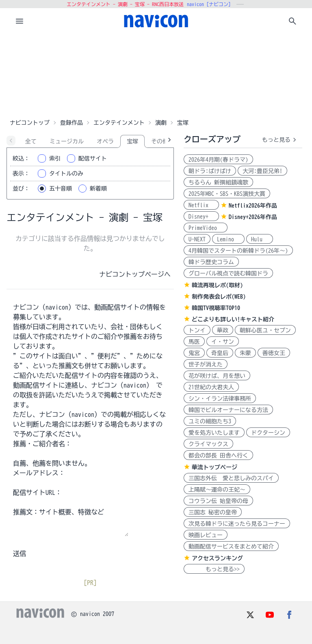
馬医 (194, 342)
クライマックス (208, 444)
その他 (160, 141)
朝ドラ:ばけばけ (210, 171)
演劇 (161, 123)
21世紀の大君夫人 (211, 387)
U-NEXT (197, 239)
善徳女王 (274, 353)
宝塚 (132, 141)
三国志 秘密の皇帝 (213, 512)
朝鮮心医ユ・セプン (265, 330)
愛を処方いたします (214, 433)
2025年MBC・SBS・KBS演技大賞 (227, 194)
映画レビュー (206, 535)
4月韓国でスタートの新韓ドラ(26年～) (238, 251)
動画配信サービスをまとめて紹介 (231, 546)
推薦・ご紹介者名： (42, 444)
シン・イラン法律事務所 (220, 399)
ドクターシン (268, 433)
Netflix (201, 205)
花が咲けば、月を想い (217, 376)
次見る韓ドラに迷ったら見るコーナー (237, 524)
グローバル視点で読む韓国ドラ (228, 273)
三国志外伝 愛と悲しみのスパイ (231, 478)
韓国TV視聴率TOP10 (216, 308)
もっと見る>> (214, 569)
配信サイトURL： (37, 492)
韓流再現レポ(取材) (217, 285)
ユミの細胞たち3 (210, 421)
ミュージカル (67, 141)
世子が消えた (206, 364)
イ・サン (223, 342)
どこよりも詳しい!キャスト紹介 (233, 319)
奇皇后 (220, 353)
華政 (223, 330)
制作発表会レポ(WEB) (219, 297)
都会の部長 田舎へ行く (218, 455)
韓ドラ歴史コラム (211, 262)
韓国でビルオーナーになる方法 (228, 410)
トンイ (197, 330)
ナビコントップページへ (135, 274)
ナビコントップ (30, 123)
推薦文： (26, 512)
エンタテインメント (119, 123)
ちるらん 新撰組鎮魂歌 (218, 182)
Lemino (228, 239)
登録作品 (71, 123)
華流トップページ (214, 467)
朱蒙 (245, 353)
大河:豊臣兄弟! (262, 171)
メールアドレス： (39, 473)
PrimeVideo (206, 228)
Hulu (260, 239)
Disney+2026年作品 (253, 217)
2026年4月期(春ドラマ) (218, 160)
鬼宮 (194, 353)
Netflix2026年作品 (253, 206)
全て (31, 141)
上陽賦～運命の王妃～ (217, 490)
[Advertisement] (156, 75)
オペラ (105, 141)
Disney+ (201, 217)
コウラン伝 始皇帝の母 (218, 501)
